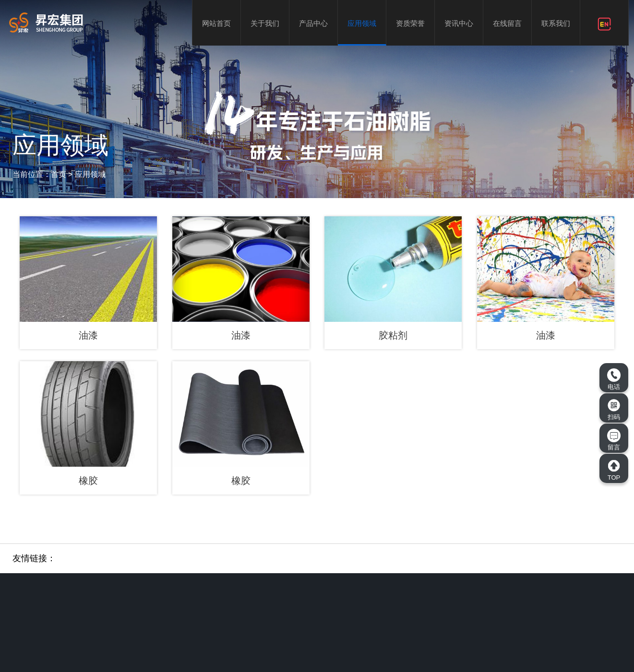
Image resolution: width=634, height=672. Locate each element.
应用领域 (362, 23)
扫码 (614, 410)
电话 (614, 379)
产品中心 (313, 23)
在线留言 (507, 23)
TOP (614, 470)
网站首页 (216, 23)
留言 (614, 440)
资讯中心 (459, 23)
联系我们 (556, 23)
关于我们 (265, 23)
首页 (59, 174)
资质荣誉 (410, 23)
